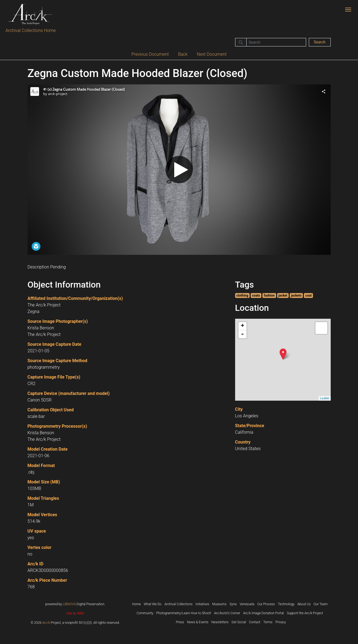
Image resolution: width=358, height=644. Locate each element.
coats (256, 296)
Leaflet (325, 398)
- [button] (242, 334)
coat (309, 296)
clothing (242, 296)
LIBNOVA (69, 604)
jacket (283, 296)
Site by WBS (75, 613)
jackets (296, 296)
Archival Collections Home (31, 30)
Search (320, 42)
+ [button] (242, 326)
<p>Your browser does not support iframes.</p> (179, 170)
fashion (269, 296)
